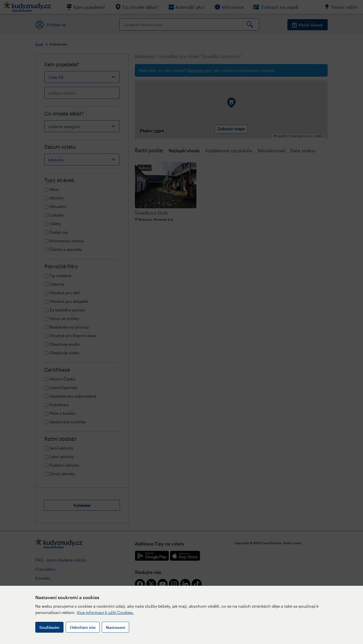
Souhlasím (49, 627)
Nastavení (115, 627)
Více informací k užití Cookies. (105, 612)
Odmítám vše (83, 627)
